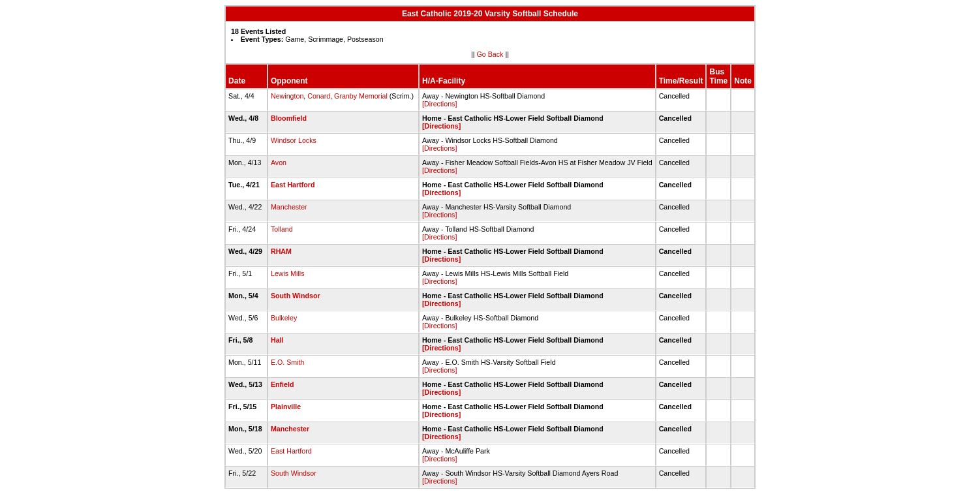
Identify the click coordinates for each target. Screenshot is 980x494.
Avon (279, 162)
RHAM (281, 251)
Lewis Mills (288, 273)
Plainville (286, 407)
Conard (319, 96)
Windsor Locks (294, 140)
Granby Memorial (361, 96)
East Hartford (293, 185)
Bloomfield (289, 118)
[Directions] (439, 104)
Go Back (490, 54)
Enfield (283, 384)
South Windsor (296, 296)
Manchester (289, 207)
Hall (277, 340)
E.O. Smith (288, 362)
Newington (287, 96)
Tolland (282, 229)
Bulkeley (284, 318)
